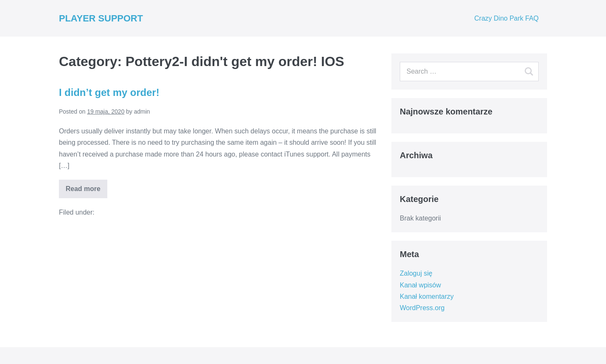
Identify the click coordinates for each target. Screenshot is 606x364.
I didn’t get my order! (109, 92)
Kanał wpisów (420, 285)
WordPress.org (422, 308)
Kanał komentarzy (427, 296)
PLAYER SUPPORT (101, 18)
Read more (83, 189)
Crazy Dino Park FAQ (506, 18)
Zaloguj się (416, 273)
